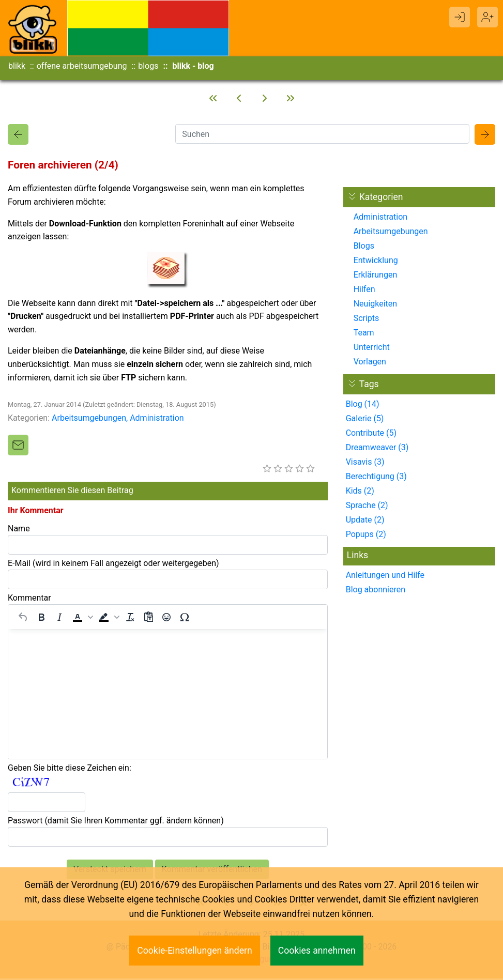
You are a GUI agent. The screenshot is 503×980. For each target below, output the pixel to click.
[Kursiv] (59, 619)
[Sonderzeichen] (185, 619)
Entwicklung (376, 262)
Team (364, 334)
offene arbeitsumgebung (82, 66)
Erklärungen (376, 276)
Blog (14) (363, 405)
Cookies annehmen (317, 951)
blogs (148, 66)
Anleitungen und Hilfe (385, 577)
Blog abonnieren (376, 591)
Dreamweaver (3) (377, 449)
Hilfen (364, 291)
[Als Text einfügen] (148, 619)
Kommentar (29, 599)
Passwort (116, 822)
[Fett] (41, 619)
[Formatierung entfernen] (130, 619)
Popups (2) (366, 536)
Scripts (367, 320)
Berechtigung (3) (376, 478)
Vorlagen (370, 363)
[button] (82, 619)
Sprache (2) (367, 507)
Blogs (364, 247)
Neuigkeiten (375, 305)
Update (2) (365, 521)
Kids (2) (360, 492)
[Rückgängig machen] (23, 619)
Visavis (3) (365, 463)
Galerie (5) (365, 420)
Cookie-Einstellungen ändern (195, 951)
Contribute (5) (371, 434)
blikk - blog (193, 66)
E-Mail (113, 565)
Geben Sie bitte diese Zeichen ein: (70, 769)
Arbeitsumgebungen (89, 419)
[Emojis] (166, 619)
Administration (157, 419)
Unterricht (372, 349)
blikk (17, 66)
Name (19, 530)
